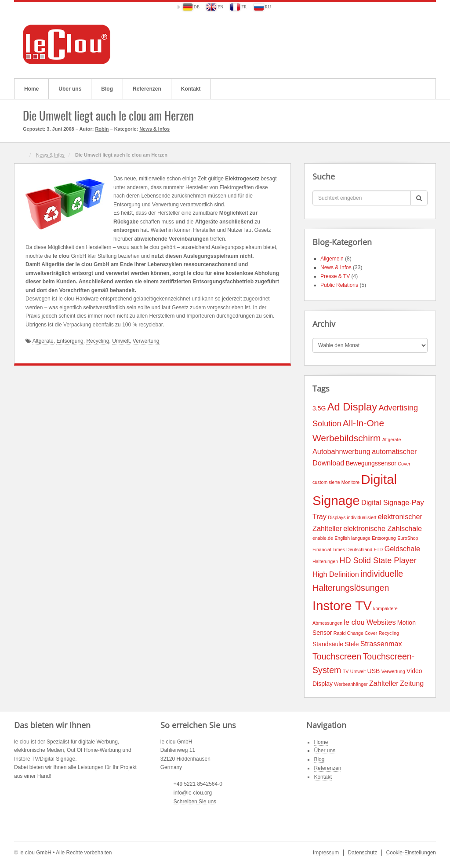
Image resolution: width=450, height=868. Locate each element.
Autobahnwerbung (341, 451)
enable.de (323, 538)
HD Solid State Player (378, 560)
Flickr (391, 44)
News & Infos (154, 129)
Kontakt (191, 89)
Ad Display (352, 407)
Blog (107, 89)
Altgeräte (43, 341)
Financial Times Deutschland (342, 549)
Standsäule (328, 644)
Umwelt (121, 341)
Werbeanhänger (351, 684)
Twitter (403, 44)
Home (31, 89)
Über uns (70, 89)
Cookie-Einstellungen (411, 853)
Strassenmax (381, 644)
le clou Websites (370, 622)
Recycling (98, 341)
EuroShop (408, 538)
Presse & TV (335, 276)
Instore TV (342, 606)
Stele (352, 644)
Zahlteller (384, 683)
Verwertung (146, 341)
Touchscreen (337, 656)
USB (374, 671)
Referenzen (147, 89)
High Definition (336, 574)
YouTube (415, 44)
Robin (102, 129)
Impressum (326, 853)
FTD (379, 549)
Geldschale (402, 549)
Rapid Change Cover (356, 633)
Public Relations (339, 285)
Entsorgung (70, 341)
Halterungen (325, 561)
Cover (404, 464)
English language (352, 538)
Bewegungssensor (371, 463)
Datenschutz (363, 853)
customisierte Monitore (336, 482)
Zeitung (412, 683)
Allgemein (332, 259)
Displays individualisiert (352, 517)
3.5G (319, 408)
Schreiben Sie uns (195, 802)
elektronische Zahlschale (383, 528)
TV (346, 671)
